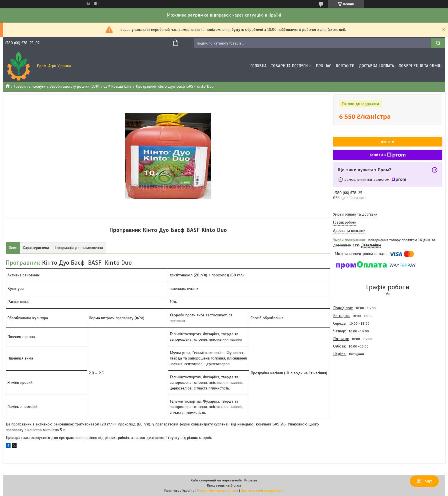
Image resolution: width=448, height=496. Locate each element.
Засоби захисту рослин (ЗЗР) (75, 86)
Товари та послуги (30, 86)
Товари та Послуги (289, 66)
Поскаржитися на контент (218, 491)
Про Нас (323, 66)
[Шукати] (438, 43)
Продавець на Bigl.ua (224, 485)
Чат (424, 481)
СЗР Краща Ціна (117, 86)
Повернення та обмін (420, 66)
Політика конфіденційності (262, 491)
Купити (388, 142)
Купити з (388, 155)
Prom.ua (251, 480)
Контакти (345, 66)
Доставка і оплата (376, 66)
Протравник (23, 263)
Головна (258, 66)
